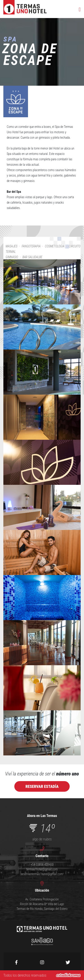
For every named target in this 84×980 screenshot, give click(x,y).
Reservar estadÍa (42, 786)
